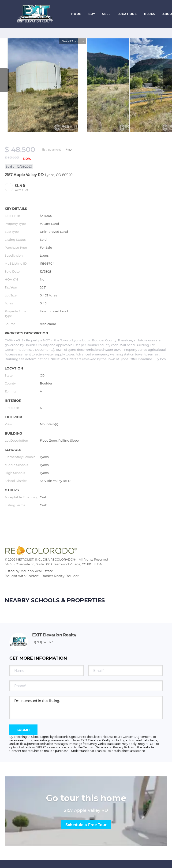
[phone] (86, 686)
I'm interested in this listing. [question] (86, 707)
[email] (125, 670)
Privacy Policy (123, 747)
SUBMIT (23, 730)
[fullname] (47, 670)
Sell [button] (106, 14)
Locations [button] (127, 14)
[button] (34, 14)
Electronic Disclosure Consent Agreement (122, 737)
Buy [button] (92, 14)
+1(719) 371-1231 (43, 642)
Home (76, 14)
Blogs (150, 14)
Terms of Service (95, 747)
